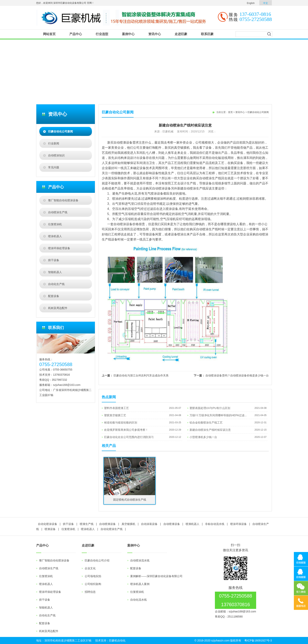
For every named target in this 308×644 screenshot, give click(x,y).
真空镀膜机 (128, 524)
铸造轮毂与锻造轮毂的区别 (121, 423)
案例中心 (128, 34)
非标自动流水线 (215, 524)
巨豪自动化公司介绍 (97, 560)
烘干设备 (54, 260)
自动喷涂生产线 (58, 212)
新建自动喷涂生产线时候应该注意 (210, 430)
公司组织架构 (93, 584)
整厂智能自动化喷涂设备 (63, 200)
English (251, 3)
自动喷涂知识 (56, 155)
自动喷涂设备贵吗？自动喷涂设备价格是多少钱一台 (237, 375)
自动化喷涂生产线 (112, 529)
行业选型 (102, 34)
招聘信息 (90, 592)
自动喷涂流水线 (140, 560)
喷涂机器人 (55, 236)
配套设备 (54, 296)
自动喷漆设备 (107, 524)
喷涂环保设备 (238, 524)
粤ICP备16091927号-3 (258, 640)
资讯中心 (155, 34)
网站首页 (49, 34)
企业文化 (90, 568)
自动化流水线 (138, 600)
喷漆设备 (50, 529)
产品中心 (76, 34)
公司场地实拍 (93, 576)
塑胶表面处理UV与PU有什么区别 (210, 408)
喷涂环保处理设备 (59, 248)
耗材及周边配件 (58, 308)
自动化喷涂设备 (48, 524)
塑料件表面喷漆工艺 (116, 408)
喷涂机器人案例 (140, 584)
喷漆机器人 (192, 524)
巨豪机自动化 (117, 640)
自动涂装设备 (149, 524)
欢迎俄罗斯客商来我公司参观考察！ (126, 430)
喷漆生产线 (87, 524)
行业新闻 (54, 143)
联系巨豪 (207, 34)
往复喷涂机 (55, 224)
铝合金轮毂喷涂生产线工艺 (206, 423)
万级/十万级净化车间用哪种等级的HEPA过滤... (218, 415)
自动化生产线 (56, 284)
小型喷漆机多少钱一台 (203, 437)
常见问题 (54, 167)
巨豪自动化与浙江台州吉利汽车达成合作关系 (141, 375)
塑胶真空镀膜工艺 (115, 415)
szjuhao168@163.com (67, 385)
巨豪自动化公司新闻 (60, 131)
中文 (266, 3)
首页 (230, 112)
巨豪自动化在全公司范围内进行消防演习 (129, 437)
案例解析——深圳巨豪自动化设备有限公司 (156, 576)
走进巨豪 (181, 34)
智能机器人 (55, 272)
